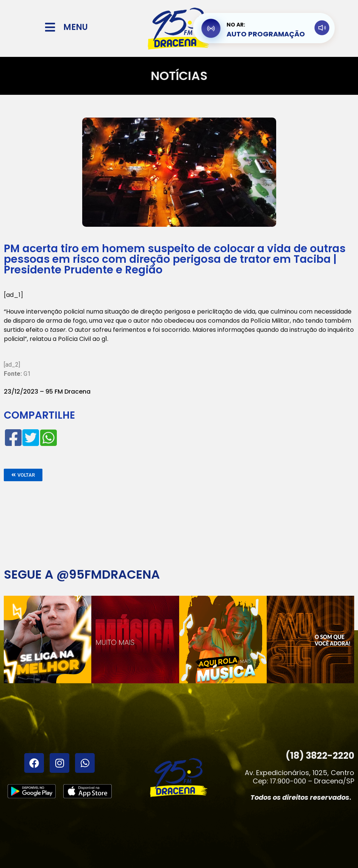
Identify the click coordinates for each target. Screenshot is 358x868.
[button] (23, 475)
